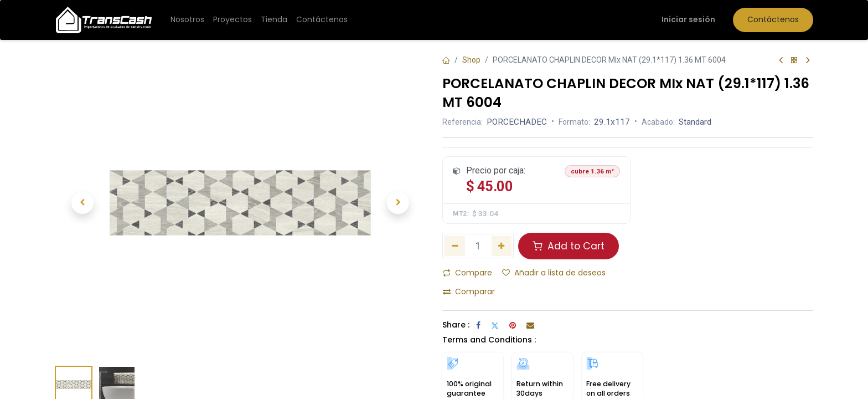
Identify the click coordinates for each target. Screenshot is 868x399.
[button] (82, 203)
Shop (471, 60)
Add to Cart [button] (569, 246)
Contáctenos (773, 19)
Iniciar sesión (688, 19)
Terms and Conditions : (489, 340)
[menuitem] (187, 20)
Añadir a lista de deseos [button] (554, 273)
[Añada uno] (502, 246)
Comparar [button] (469, 291)
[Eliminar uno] (455, 246)
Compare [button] (467, 273)
